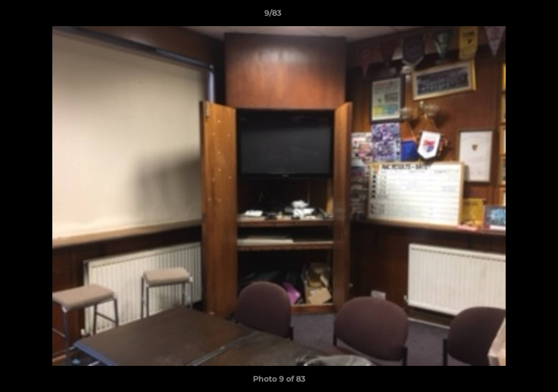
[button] (512, 16)
